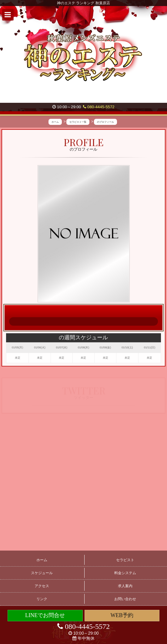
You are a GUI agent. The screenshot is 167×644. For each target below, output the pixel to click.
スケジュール (42, 573)
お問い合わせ (125, 599)
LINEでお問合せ (45, 615)
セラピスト (125, 560)
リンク (42, 599)
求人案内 (125, 586)
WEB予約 (122, 615)
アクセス (42, 586)
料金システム (125, 573)
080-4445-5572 (99, 107)
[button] (8, 15)
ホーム (42, 560)
